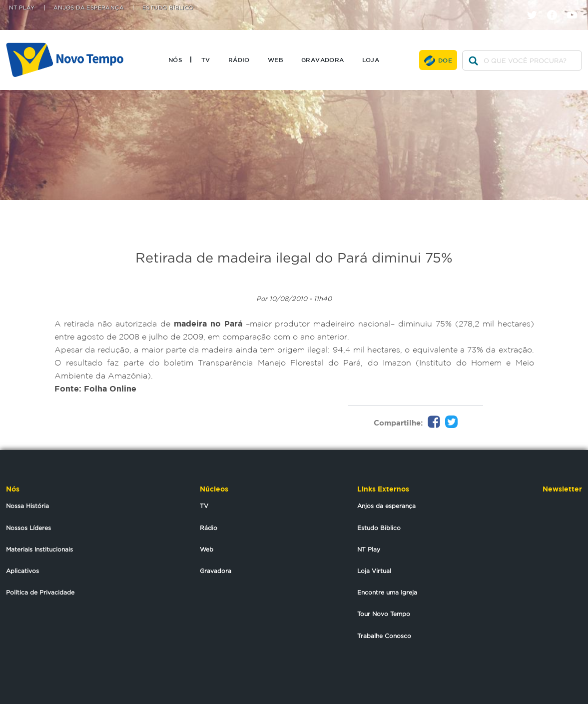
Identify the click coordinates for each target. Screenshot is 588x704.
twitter (536, 6)
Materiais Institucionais (39, 549)
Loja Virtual (374, 571)
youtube (576, 6)
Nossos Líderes (28, 528)
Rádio (239, 59)
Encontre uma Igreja (387, 592)
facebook (556, 6)
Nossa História (27, 506)
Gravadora (323, 59)
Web (276, 59)
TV (206, 59)
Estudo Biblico (379, 528)
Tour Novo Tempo (384, 614)
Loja (371, 59)
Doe (445, 60)
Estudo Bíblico (168, 8)
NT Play (22, 8)
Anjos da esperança (386, 506)
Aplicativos (22, 571)
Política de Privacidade (40, 592)
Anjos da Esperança (89, 8)
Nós (175, 59)
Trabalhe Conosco (384, 636)
